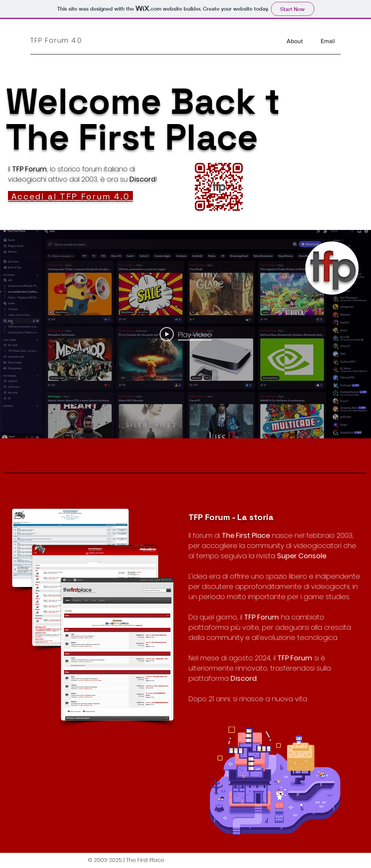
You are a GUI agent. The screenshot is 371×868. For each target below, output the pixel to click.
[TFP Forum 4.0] (65, 40)
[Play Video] (186, 334)
